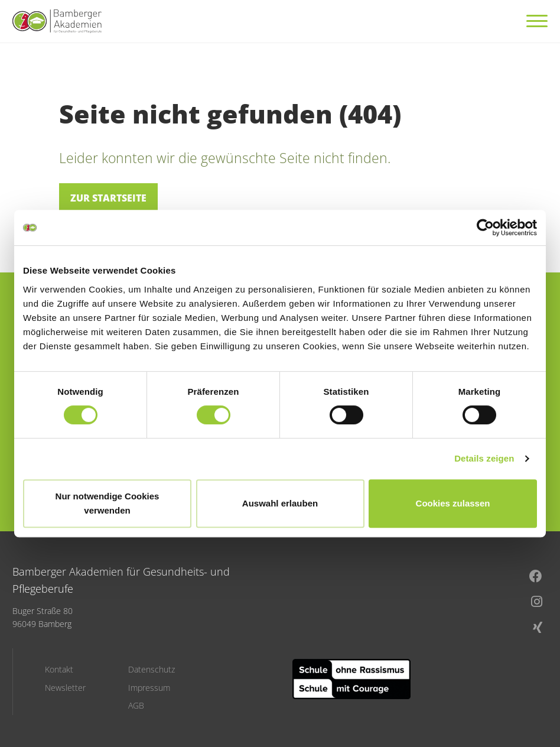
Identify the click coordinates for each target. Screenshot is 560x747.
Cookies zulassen (453, 503)
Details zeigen (484, 458)
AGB (136, 706)
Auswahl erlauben (280, 503)
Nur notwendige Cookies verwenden (108, 503)
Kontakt (59, 670)
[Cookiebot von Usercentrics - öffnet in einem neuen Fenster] (485, 228)
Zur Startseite (108, 198)
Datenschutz (152, 670)
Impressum (149, 688)
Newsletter (65, 688)
